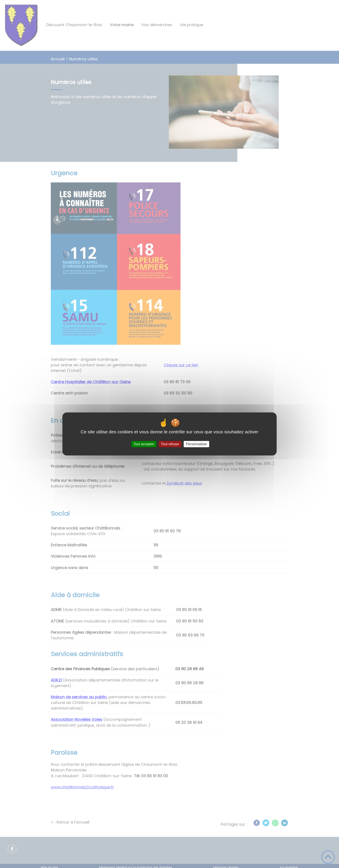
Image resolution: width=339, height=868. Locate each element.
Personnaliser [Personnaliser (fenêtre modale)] (197, 444)
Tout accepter (144, 444)
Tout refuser (170, 444)
